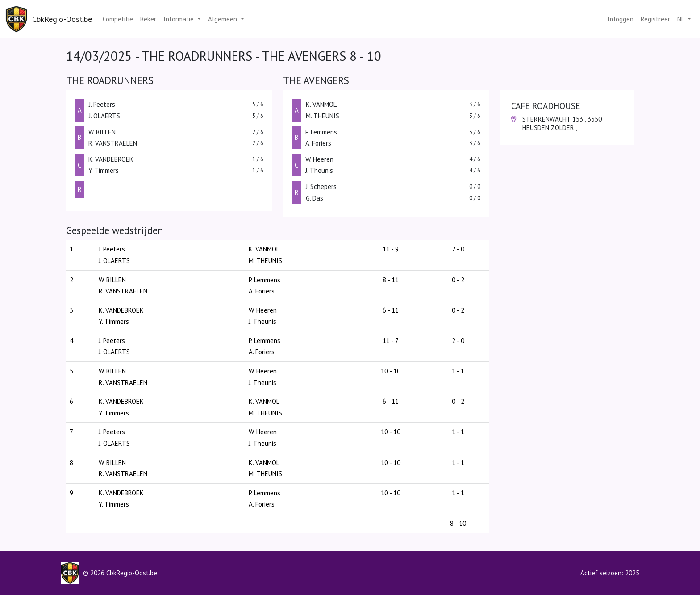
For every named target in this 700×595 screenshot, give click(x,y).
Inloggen (621, 19)
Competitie (118, 19)
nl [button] (681, 19)
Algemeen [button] (223, 19)
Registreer (655, 19)
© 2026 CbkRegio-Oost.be (120, 573)
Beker (148, 19)
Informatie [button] (179, 19)
